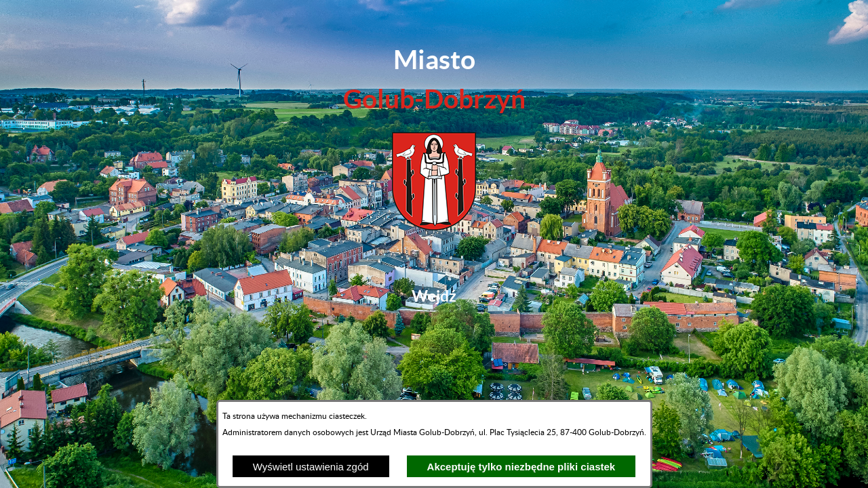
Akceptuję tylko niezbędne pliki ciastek (521, 467)
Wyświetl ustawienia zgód (311, 467)
